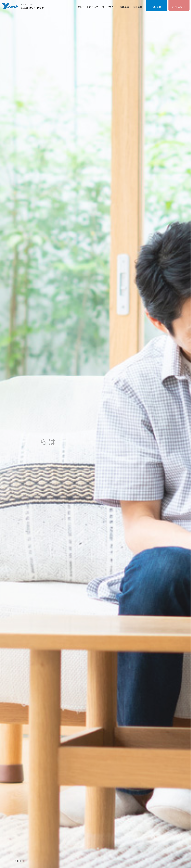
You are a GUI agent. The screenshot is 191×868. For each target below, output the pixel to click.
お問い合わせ (179, 7)
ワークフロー (109, 7)
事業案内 (124, 7)
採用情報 (157, 7)
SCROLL (20, 861)
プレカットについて (88, 7)
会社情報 (138, 7)
